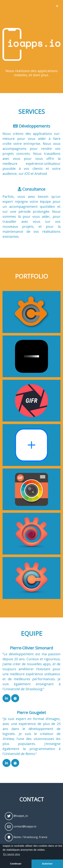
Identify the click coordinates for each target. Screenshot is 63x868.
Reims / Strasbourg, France (26, 837)
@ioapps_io (16, 816)
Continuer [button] (16, 864)
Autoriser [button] (47, 864)
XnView (8, 739)
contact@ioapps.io (21, 827)
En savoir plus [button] (12, 854)
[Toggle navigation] (57, 6)
